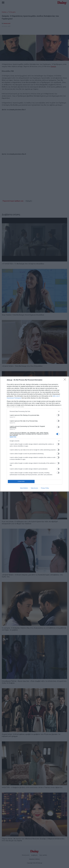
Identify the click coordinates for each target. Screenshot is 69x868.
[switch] (58, 415)
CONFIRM (21, 482)
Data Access (34, 488)
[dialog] (34, 434)
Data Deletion (24, 488)
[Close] (65, 380)
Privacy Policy (45, 488)
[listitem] (35, 411)
